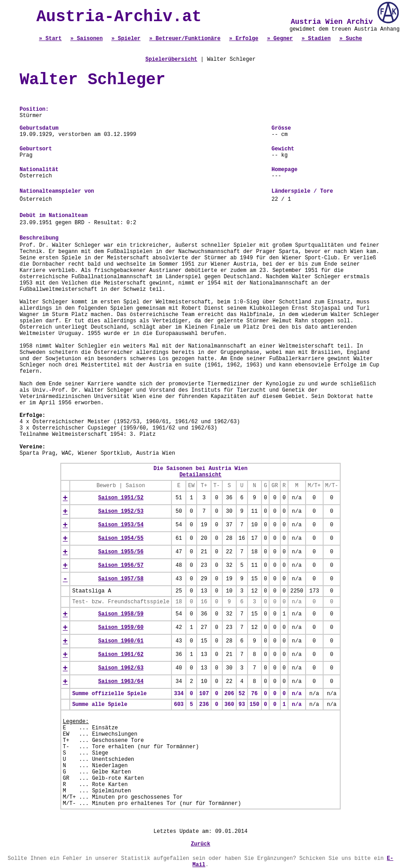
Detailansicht (201, 475)
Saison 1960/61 (121, 641)
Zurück (200, 844)
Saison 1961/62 (121, 655)
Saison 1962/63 (121, 668)
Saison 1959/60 (121, 628)
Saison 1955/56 (121, 552)
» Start (50, 39)
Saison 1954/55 (121, 538)
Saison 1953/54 (121, 525)
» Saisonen (86, 39)
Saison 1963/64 (121, 682)
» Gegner (280, 39)
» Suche (351, 39)
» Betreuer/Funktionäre (185, 39)
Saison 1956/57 (121, 565)
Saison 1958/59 (121, 614)
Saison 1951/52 (121, 498)
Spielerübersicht (171, 59)
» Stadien (316, 39)
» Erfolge (244, 39)
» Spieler (126, 39)
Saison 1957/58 (121, 579)
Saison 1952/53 (121, 511)
